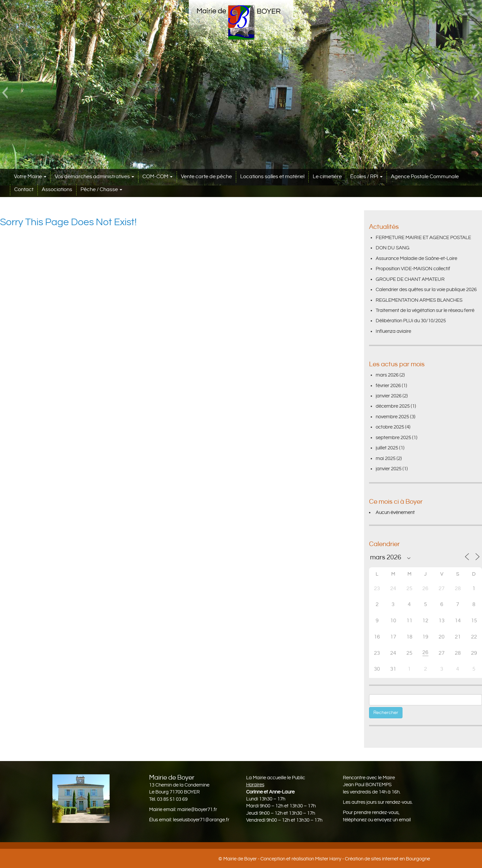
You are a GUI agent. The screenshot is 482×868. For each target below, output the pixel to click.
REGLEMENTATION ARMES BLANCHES (419, 300)
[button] (5, 93)
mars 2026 (387, 375)
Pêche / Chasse (101, 190)
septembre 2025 (393, 438)
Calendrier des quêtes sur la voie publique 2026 (426, 290)
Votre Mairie (30, 177)
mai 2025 (386, 459)
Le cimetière (327, 177)
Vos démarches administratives (94, 177)
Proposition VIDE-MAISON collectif (413, 269)
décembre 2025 (393, 406)
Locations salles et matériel (272, 177)
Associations (57, 190)
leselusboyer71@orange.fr (201, 820)
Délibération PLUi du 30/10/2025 (411, 321)
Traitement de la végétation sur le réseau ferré (425, 310)
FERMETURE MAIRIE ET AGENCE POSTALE (423, 238)
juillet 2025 (387, 448)
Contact (24, 190)
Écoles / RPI (366, 177)
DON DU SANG (393, 248)
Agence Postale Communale (425, 177)
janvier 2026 (389, 396)
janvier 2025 (389, 469)
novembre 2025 (392, 417)
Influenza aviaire (393, 331)
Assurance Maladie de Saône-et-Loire (416, 258)
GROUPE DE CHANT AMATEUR (410, 279)
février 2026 (388, 386)
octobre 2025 (390, 427)
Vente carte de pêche (206, 177)
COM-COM (158, 177)
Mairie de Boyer (240, 859)
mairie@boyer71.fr (197, 810)
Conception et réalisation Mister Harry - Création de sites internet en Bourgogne (345, 859)
